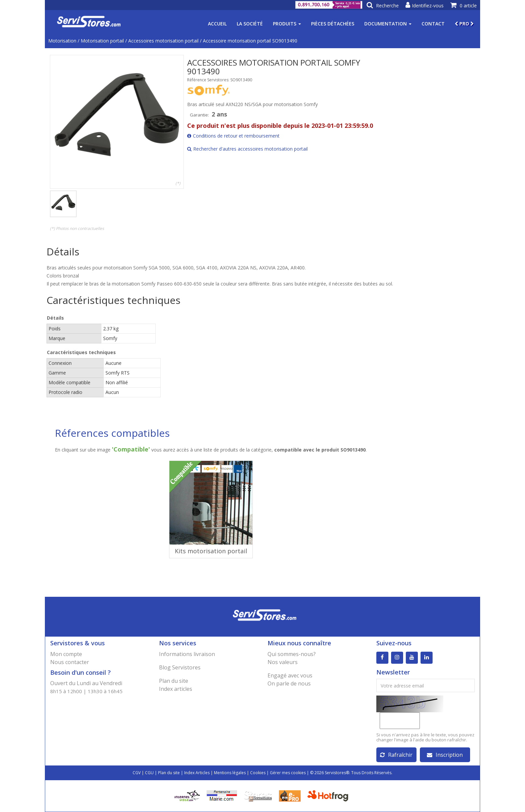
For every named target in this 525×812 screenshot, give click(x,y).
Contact (433, 24)
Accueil (217, 24)
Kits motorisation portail (211, 551)
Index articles (176, 689)
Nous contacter (70, 662)
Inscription (445, 755)
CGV (137, 773)
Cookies (258, 773)
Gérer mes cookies (288, 773)
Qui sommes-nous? (292, 654)
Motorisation (62, 41)
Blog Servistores (180, 667)
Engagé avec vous (290, 675)
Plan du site (174, 681)
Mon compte (66, 654)
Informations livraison (187, 654)
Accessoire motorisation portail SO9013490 (250, 41)
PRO (464, 24)
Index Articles (197, 773)
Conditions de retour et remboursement (233, 136)
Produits (287, 24)
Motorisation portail (102, 41)
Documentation (388, 24)
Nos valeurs (283, 662)
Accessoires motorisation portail (163, 41)
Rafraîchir (396, 755)
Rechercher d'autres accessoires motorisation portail (247, 149)
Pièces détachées (333, 24)
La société (250, 24)
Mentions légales (230, 773)
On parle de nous (289, 683)
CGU (149, 773)
